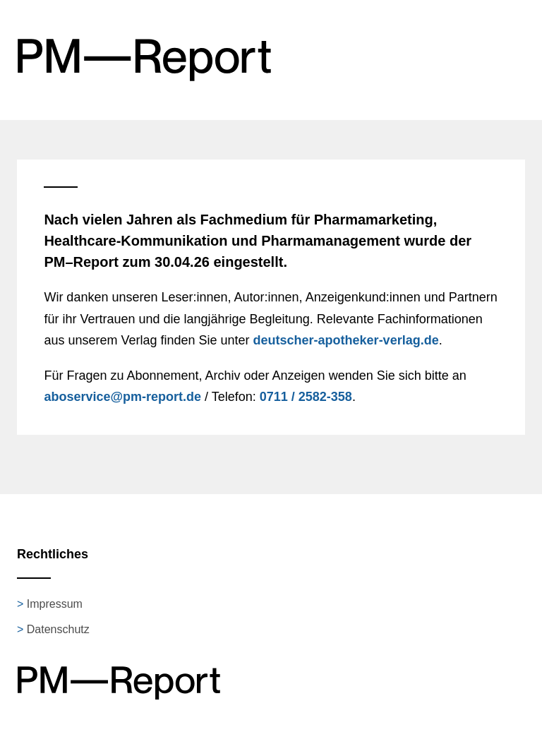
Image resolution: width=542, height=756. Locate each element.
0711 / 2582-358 (306, 397)
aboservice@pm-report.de (122, 397)
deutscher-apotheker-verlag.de (346, 340)
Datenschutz (58, 629)
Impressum (55, 604)
